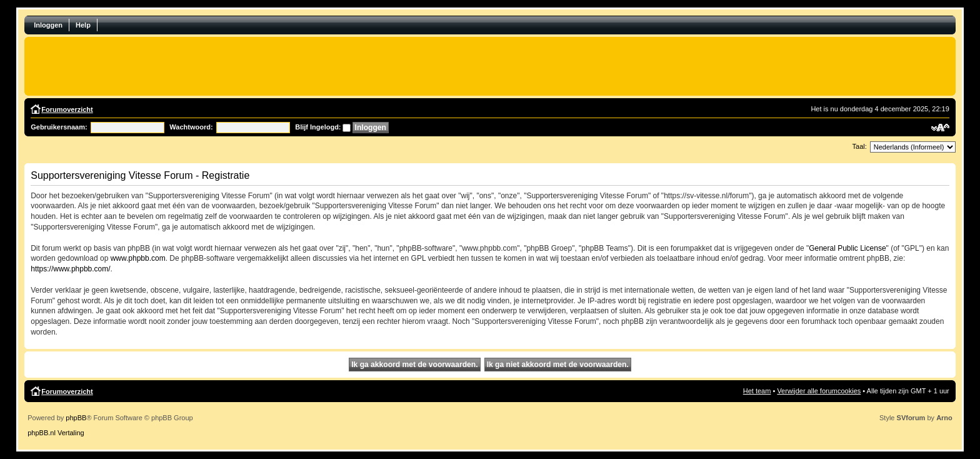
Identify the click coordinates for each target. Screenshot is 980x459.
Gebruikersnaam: (59, 127)
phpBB (76, 418)
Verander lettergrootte (940, 128)
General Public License (847, 248)
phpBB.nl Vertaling (56, 433)
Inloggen (48, 25)
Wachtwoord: (191, 127)
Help (83, 25)
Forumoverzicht (67, 109)
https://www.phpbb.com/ (70, 269)
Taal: (860, 146)
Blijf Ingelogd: (318, 127)
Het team (757, 391)
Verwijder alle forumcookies (819, 391)
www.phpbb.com (138, 258)
